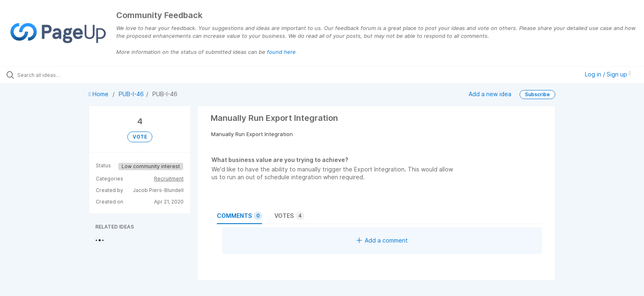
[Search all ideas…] (75, 75)
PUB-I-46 (131, 94)
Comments (239, 216)
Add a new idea (490, 94)
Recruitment (169, 179)
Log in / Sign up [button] (608, 74)
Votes (289, 216)
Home (99, 94)
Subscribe (537, 94)
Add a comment (382, 240)
